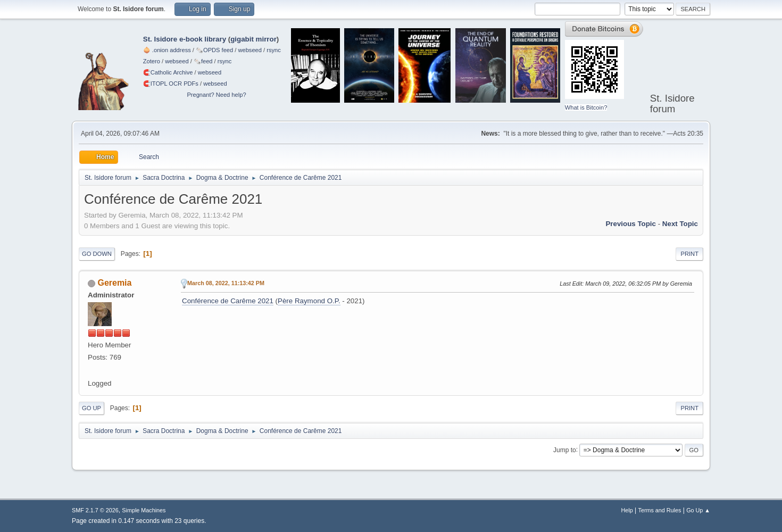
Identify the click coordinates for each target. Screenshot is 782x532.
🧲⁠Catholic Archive (168, 72)
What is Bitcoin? (586, 107)
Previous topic (631, 224)
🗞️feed (203, 61)
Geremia (114, 283)
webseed (249, 50)
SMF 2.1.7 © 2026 (95, 510)
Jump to (565, 450)
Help (627, 510)
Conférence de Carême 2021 (228, 301)
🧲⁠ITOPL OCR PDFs (171, 84)
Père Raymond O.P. (309, 301)
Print (689, 254)
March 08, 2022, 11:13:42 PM (226, 283)
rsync (274, 50)
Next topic (680, 224)
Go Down (97, 254)
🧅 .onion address (167, 50)
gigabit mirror (253, 39)
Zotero (152, 61)
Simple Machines (144, 510)
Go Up (91, 408)
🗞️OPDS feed (214, 50)
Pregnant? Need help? (216, 95)
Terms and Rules (660, 510)
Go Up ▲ (698, 510)
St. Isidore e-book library (185, 39)
